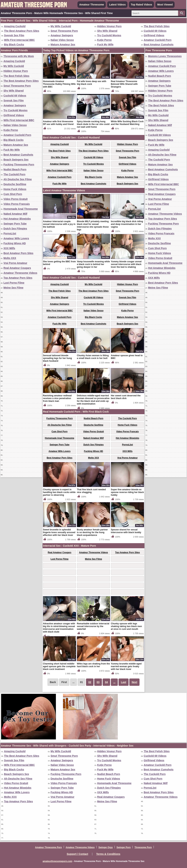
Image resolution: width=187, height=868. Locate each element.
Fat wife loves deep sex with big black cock (92, 83)
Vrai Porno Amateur (15, 263)
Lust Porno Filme (14, 283)
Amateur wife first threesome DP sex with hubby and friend (58, 123)
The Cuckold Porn (14, 174)
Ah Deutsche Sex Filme (18, 179)
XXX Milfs (9, 248)
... (114, 682)
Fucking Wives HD (15, 243)
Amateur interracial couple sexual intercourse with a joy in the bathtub (59, 224)
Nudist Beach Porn (15, 169)
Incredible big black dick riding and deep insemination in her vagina (127, 224)
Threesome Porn (143, 847)
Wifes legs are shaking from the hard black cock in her (93, 665)
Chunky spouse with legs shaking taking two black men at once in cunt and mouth (126, 626)
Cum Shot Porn (13, 194)
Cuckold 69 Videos (155, 31)
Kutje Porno (104, 40)
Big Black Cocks (14, 45)
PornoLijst (10, 233)
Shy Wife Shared (107, 31)
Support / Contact (77, 854)
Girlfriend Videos (154, 35)
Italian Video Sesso (62, 40)
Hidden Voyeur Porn (109, 26)
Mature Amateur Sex (63, 45)
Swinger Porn (124, 847)
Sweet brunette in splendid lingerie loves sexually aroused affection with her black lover (59, 532)
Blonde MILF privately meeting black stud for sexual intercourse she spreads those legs (93, 226)
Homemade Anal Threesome (21, 209)
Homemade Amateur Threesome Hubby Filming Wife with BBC (59, 84)
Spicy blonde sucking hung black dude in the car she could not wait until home (93, 124)
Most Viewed (165, 5)
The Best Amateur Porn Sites (22, 31)
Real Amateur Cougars (17, 268)
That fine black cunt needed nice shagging (91, 491)
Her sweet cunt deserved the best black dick (126, 397)
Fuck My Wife (105, 45)
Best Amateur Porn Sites (18, 253)
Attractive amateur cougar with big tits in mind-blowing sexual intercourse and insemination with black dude (59, 628)
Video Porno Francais (17, 204)
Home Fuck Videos (15, 189)
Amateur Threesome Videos (20, 273)
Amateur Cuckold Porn (158, 40)
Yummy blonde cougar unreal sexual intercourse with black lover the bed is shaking (126, 264)
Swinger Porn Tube (15, 224)
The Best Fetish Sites (157, 26)
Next (134, 682)
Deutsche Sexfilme (15, 184)
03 (98, 682)
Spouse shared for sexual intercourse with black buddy (126, 531)
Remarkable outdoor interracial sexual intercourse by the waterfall (93, 626)
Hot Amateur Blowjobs (17, 219)
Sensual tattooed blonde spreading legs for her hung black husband (57, 358)
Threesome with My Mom (19, 56)
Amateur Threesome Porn (48, 847)
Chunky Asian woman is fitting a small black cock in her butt (93, 357)
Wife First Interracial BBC (19, 40)
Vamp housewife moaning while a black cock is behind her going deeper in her (93, 264)
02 (90, 682)
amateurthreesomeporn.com (57, 861)
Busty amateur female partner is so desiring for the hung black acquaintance (92, 532)
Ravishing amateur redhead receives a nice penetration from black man (57, 398)
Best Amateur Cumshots (159, 45)
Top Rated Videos (141, 5)
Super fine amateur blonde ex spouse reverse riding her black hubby (127, 492)
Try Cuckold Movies (109, 35)
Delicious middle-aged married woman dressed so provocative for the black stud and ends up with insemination (93, 400)
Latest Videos (117, 5)
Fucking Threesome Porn (19, 165)
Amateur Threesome (92, 5)
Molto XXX (10, 258)
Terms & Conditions (108, 854)
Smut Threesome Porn (64, 31)
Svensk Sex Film (14, 35)
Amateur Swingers (62, 35)
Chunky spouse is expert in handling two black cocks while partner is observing (59, 492)
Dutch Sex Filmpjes (15, 229)
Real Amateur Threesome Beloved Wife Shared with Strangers (124, 84)
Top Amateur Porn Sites (18, 278)
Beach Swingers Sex (16, 160)
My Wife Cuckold (61, 26)
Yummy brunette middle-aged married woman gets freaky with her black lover (126, 666)
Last (124, 682)
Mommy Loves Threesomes (165, 56)
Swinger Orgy (106, 847)
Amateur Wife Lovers (16, 238)
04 (106, 682)
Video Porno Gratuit (16, 199)
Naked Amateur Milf (15, 214)
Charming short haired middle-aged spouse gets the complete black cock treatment (59, 666)
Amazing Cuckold (15, 26)
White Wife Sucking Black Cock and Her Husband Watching (127, 123)
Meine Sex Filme (13, 288)
